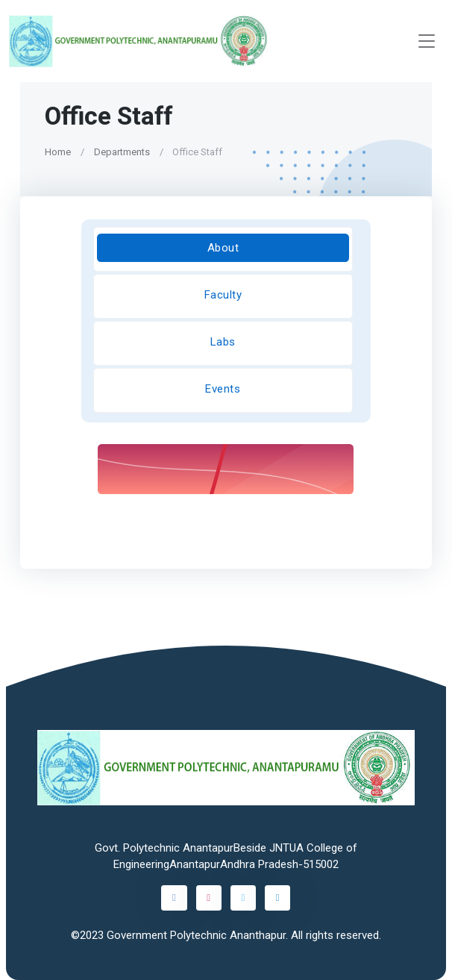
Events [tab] (223, 389)
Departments (122, 152)
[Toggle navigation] (427, 41)
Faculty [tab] (223, 295)
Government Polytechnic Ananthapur (196, 935)
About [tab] (223, 248)
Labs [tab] (223, 342)
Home (58, 152)
